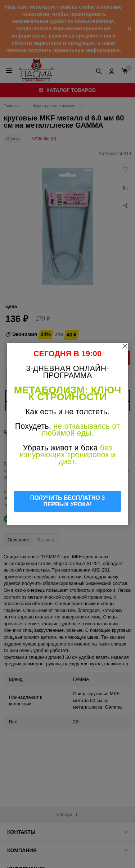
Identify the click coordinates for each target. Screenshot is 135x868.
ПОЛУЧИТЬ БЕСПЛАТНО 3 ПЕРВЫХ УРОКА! (68, 501)
